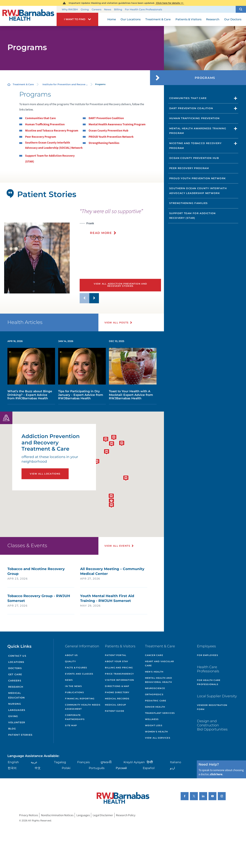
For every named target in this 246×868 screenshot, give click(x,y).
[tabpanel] (37, 258)
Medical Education (17, 695)
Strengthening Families (104, 143)
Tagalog (60, 762)
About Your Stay (117, 661)
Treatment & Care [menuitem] (158, 19)
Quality (70, 661)
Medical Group (116, 705)
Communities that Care (40, 118)
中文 (38, 768)
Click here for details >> (170, 3)
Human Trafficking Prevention (45, 124)
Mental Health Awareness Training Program (117, 124)
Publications (74, 692)
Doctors (15, 668)
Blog (12, 729)
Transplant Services (160, 713)
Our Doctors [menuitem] (233, 19)
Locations (16, 662)
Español (149, 768)
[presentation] (120, 224)
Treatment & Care (23, 84)
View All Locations (45, 474)
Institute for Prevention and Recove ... (65, 84)
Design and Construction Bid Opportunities (212, 725)
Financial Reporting (80, 699)
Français (83, 762)
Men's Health (154, 672)
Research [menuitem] (213, 19)
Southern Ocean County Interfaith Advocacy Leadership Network (198, 191)
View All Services (158, 738)
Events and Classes (79, 674)
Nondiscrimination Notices (57, 815)
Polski (66, 768)
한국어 (12, 768)
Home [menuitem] (112, 19)
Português (97, 768)
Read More (101, 233)
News (108, 9)
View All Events (117, 546)
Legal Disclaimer (103, 815)
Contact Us (17, 656)
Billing (118, 9)
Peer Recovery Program (41, 137)
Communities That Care (188, 98)
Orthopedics (154, 694)
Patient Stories (20, 735)
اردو (172, 768)
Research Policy (126, 815)
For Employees (208, 655)
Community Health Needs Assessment (83, 707)
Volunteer (17, 722)
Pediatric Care (156, 701)
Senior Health (155, 707)
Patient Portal (116, 655)
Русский (121, 768)
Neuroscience (155, 688)
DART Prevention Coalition (106, 118)
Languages (17, 710)
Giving (85, 9)
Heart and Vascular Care (160, 663)
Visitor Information (119, 680)
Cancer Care (154, 655)
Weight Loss (154, 725)
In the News (73, 686)
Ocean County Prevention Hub (108, 131)
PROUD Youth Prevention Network (111, 137)
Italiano (176, 762)
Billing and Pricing (119, 668)
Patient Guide (115, 711)
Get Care (15, 674)
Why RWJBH (70, 9)
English (13, 762)
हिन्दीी (150, 762)
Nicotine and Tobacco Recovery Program (52, 131)
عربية (34, 762)
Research (16, 687)
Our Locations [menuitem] (131, 19)
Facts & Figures (76, 668)
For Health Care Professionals (143, 9)
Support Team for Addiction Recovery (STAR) (192, 216)
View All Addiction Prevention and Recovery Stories (120, 285)
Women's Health (157, 732)
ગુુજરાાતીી (106, 762)
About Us (71, 655)
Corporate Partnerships (75, 717)
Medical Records (117, 699)
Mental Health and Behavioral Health (159, 680)
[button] (241, 9)
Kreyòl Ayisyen (134, 762)
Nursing (15, 704)
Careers (97, 9)
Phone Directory (117, 692)
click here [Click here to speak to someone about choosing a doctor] (216, 774)
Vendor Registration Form (212, 707)
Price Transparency (119, 674)
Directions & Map (117, 686)
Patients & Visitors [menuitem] (188, 19)
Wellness (152, 719)
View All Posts (117, 323)
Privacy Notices (29, 815)
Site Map (71, 725)
